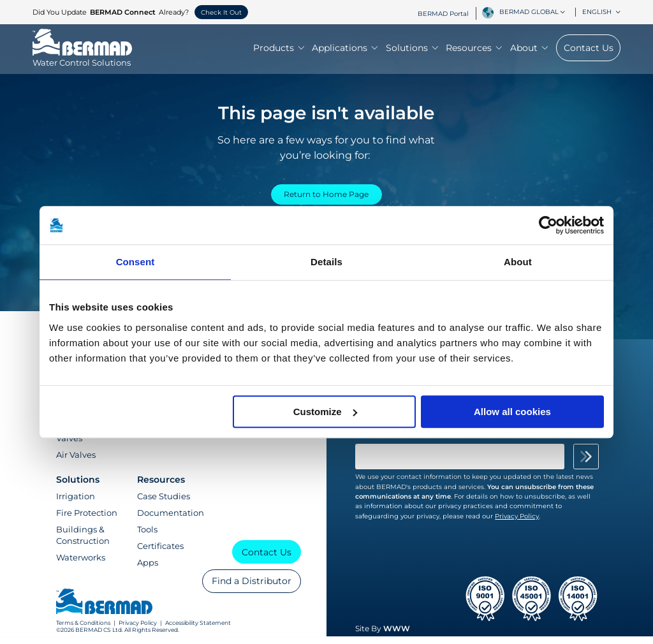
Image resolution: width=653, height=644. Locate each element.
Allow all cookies (512, 412)
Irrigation (76, 504)
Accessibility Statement (198, 630)
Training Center (169, 439)
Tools (147, 537)
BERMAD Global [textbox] (529, 12)
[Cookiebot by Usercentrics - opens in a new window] (548, 225)
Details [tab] (326, 262)
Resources (474, 48)
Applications (345, 48)
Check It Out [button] (221, 12)
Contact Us (589, 48)
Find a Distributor (252, 589)
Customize (325, 412)
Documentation (171, 520)
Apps (148, 570)
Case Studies (164, 504)
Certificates (160, 553)
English (601, 12)
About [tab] (518, 262)
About (529, 48)
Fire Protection (87, 520)
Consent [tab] (136, 262)
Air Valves (76, 462)
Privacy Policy (138, 630)
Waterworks (81, 565)
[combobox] (534, 12)
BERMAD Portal (443, 14)
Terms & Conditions (83, 630)
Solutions (412, 48)
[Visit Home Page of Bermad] (82, 57)
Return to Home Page (326, 197)
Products (279, 48)
